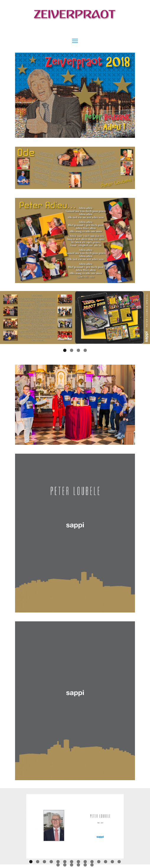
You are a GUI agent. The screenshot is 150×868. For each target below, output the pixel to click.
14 (119, 862)
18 (78, 865)
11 (99, 862)
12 (106, 862)
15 (58, 865)
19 (85, 865)
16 (65, 865)
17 (72, 865)
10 (92, 862)
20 (92, 865)
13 (112, 862)
